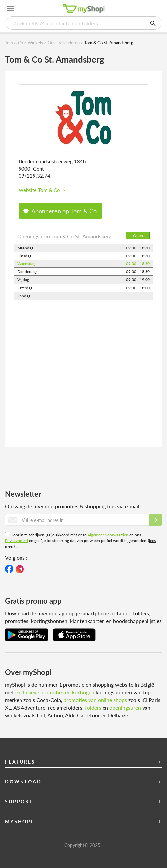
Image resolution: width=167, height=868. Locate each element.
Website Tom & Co (42, 190)
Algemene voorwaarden (108, 535)
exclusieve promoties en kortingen (55, 692)
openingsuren (125, 707)
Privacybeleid (17, 540)
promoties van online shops (95, 700)
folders (93, 707)
